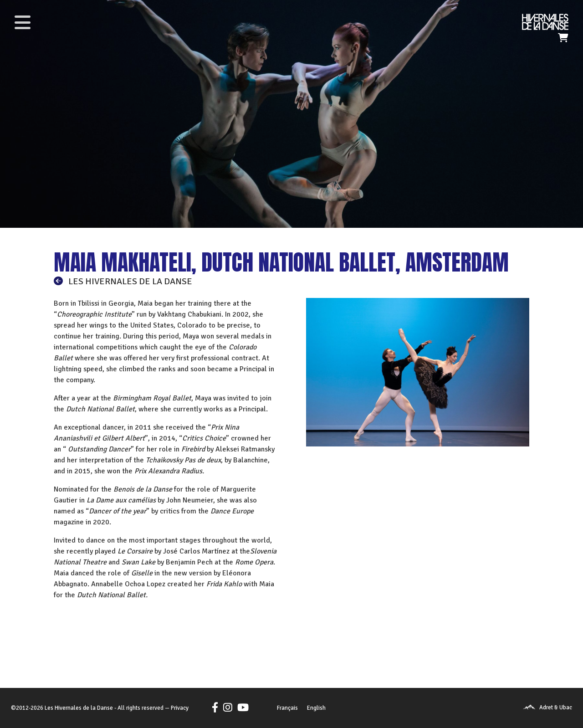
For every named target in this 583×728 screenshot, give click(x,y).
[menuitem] (287, 708)
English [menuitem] (316, 708)
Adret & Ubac (556, 707)
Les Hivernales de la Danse (79, 708)
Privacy (180, 708)
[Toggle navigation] (22, 22)
